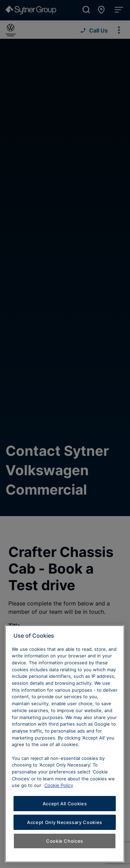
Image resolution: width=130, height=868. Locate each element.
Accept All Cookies (65, 804)
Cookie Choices (65, 841)
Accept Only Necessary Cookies (65, 822)
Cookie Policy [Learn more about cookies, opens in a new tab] (59, 785)
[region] (65, 744)
